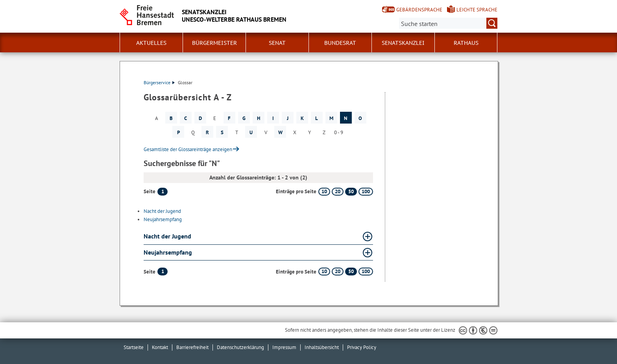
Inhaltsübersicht (322, 347)
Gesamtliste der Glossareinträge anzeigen (188, 149)
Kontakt (160, 347)
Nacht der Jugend (162, 211)
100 (366, 191)
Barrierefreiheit (192, 347)
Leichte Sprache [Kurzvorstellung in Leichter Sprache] (477, 10)
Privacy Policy (362, 347)
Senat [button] (277, 43)
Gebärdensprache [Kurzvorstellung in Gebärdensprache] (419, 10)
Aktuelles (151, 43)
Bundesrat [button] (340, 43)
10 (324, 191)
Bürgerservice (159, 82)
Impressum (284, 347)
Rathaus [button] (466, 43)
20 (338, 191)
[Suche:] (448, 23)
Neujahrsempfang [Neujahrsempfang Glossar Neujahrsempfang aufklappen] (168, 252)
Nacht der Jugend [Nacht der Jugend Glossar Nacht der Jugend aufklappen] (167, 236)
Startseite (134, 347)
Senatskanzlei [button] (403, 43)
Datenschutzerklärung (240, 347)
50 (351, 191)
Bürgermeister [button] (214, 43)
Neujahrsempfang (163, 219)
